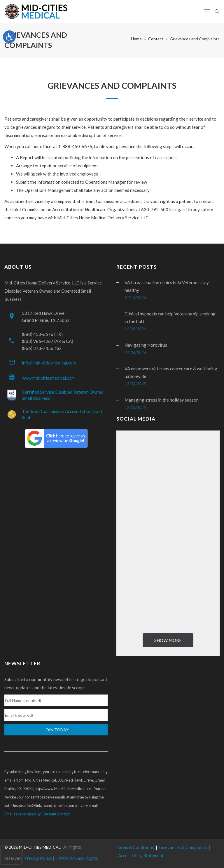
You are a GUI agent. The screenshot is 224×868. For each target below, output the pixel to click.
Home (136, 39)
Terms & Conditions (135, 847)
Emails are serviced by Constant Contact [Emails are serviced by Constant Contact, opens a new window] (37, 814)
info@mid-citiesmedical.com (49, 363)
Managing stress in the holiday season (162, 400)
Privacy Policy (38, 858)
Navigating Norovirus (146, 345)
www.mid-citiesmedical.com (48, 378)
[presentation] (11, 855)
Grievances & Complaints (183, 847)
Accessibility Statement (141, 855)
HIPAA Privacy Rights (77, 858)
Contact (156, 39)
